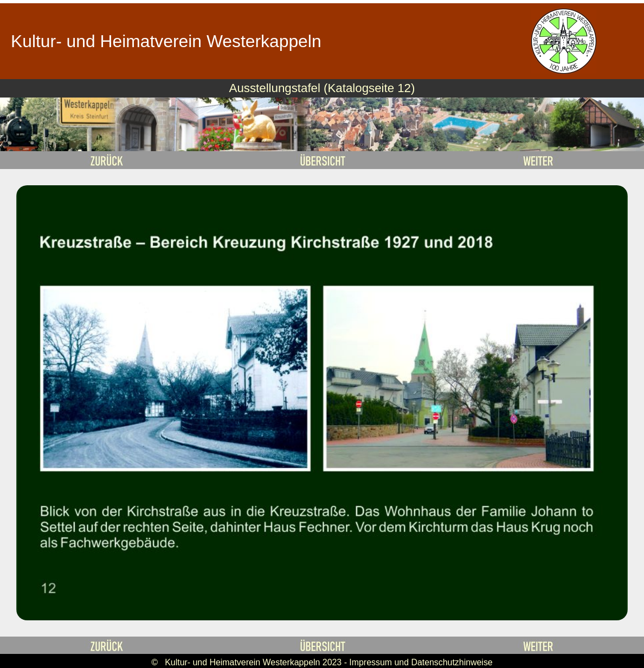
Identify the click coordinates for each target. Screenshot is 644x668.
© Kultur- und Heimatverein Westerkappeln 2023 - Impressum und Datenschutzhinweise (322, 662)
